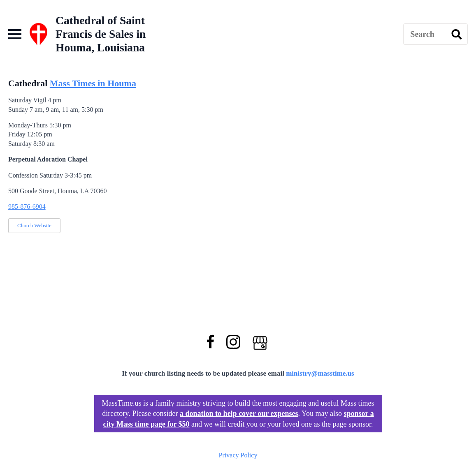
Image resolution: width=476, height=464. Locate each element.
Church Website (34, 225)
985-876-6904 (27, 207)
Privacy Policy (238, 455)
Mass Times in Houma (93, 83)
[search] (457, 35)
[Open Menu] (15, 34)
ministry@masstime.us (320, 373)
